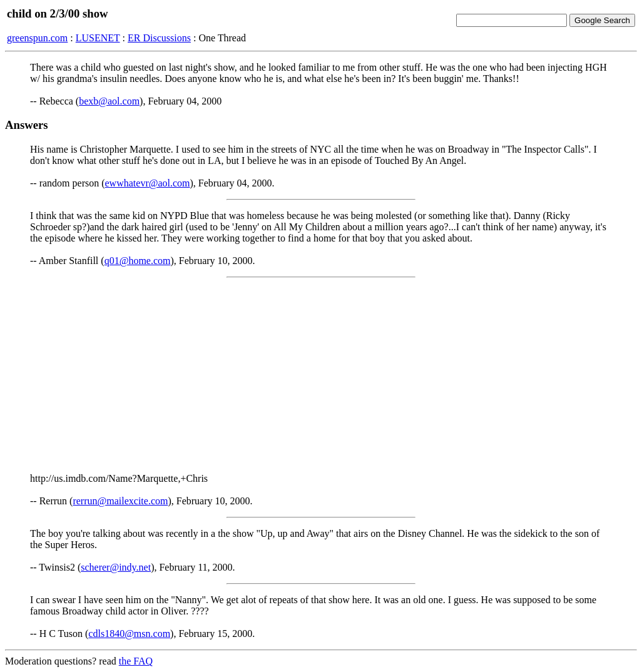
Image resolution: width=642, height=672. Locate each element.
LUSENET (98, 38)
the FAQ (136, 661)
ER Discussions (159, 38)
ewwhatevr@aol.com (148, 183)
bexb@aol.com (109, 101)
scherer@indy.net (116, 567)
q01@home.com (138, 261)
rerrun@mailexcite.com (120, 501)
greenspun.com (37, 38)
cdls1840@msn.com (129, 634)
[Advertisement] (321, 375)
